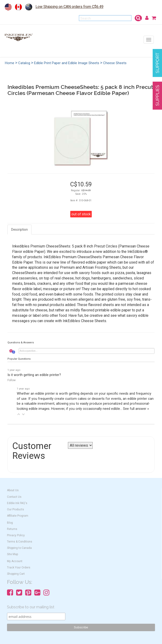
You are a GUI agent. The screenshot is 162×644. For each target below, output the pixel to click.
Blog (10, 523)
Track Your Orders (19, 567)
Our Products (16, 509)
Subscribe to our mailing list (31, 607)
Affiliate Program (18, 516)
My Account (15, 561)
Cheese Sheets (115, 63)
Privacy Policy (16, 535)
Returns (12, 529)
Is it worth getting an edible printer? (34, 375)
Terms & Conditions (20, 542)
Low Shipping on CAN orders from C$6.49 (69, 7)
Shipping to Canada (19, 548)
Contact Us (14, 497)
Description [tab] (19, 230)
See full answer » (136, 409)
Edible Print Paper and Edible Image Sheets (67, 63)
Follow (12, 380)
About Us (13, 490)
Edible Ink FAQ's (17, 503)
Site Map (12, 554)
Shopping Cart (16, 574)
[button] (19, 414)
